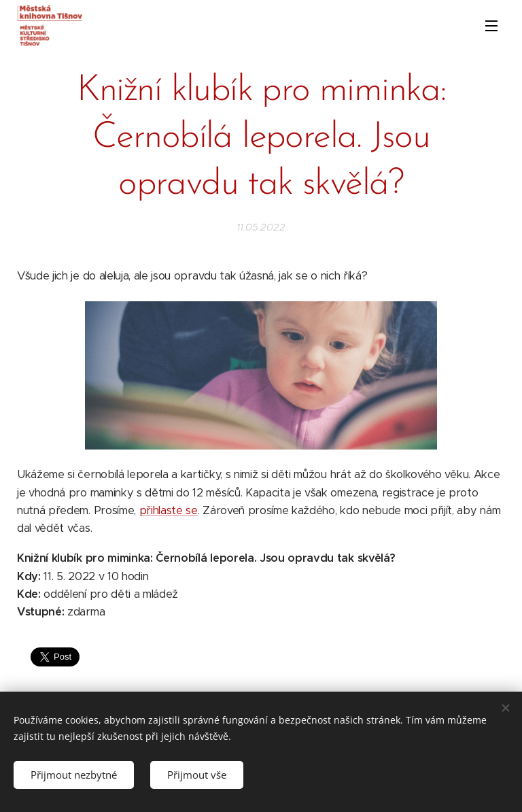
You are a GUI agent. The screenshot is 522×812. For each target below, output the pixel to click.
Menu (491, 26)
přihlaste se (169, 510)
